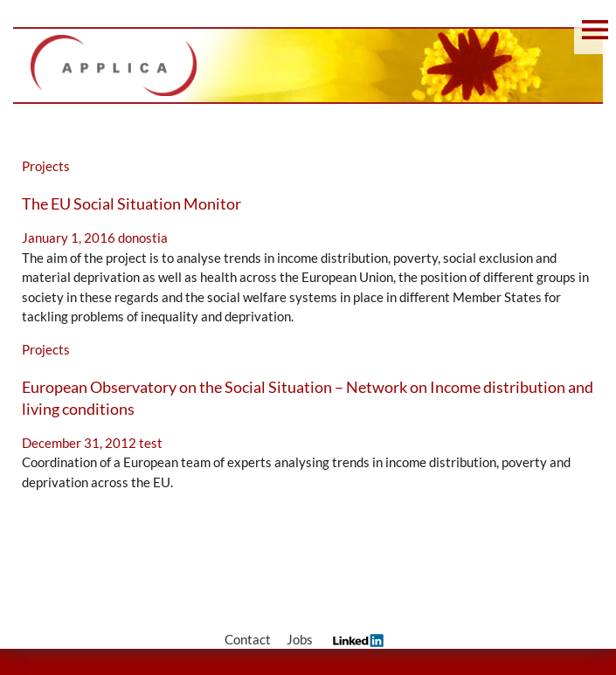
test (151, 443)
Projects (46, 166)
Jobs (300, 639)
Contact (248, 639)
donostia (143, 238)
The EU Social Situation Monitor (132, 203)
